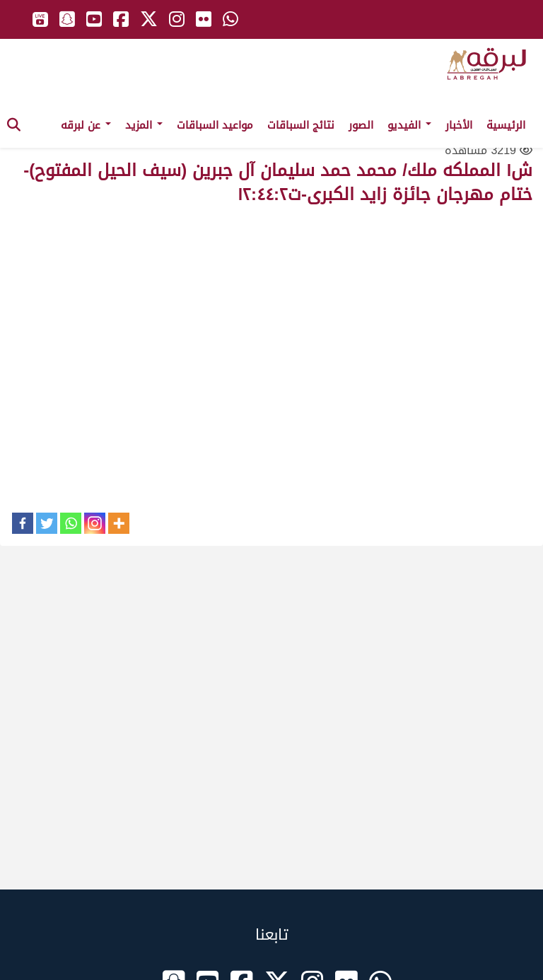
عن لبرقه (86, 125)
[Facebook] (23, 523)
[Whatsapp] (71, 523)
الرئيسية (506, 125)
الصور (361, 125)
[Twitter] (47, 523)
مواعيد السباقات (215, 125)
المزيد (144, 125)
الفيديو (409, 125)
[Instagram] (95, 523)
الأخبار (459, 125)
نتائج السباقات (301, 125)
